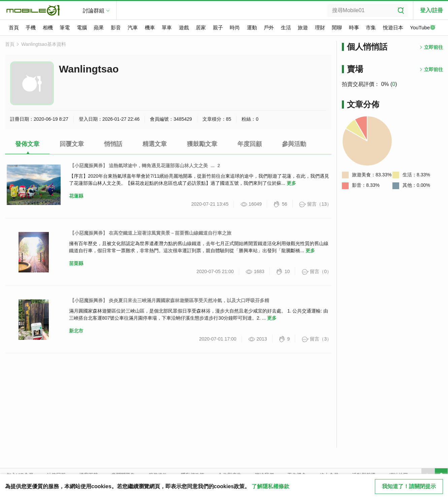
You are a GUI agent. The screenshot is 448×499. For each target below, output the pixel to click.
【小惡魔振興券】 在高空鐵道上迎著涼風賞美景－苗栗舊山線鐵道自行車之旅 (151, 233)
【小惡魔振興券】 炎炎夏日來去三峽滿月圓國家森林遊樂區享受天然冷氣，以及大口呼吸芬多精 (169, 300)
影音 (116, 27)
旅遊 (303, 27)
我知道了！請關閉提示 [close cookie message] (409, 486)
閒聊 (337, 27)
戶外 (269, 27)
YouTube (423, 28)
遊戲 (184, 27)
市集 (371, 27)
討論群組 (94, 11)
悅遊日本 (393, 27)
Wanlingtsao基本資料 (44, 44)
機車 (150, 27)
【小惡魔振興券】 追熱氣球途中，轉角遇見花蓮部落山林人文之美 (139, 166)
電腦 (82, 27)
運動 (252, 27)
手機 (31, 27)
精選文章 (155, 144)
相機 (48, 27)
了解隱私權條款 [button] (270, 486)
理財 (320, 27)
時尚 (235, 27)
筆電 (65, 27)
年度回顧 (250, 144)
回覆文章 (72, 144)
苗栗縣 (76, 263)
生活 (286, 27)
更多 (291, 183)
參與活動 (294, 144)
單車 (167, 27)
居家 (201, 27)
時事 (354, 27)
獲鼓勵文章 (202, 144)
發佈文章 (27, 144)
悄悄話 (113, 144)
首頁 (14, 27)
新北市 (76, 331)
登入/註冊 (431, 10)
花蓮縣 (76, 196)
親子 (218, 27)
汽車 (133, 27)
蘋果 (99, 27)
